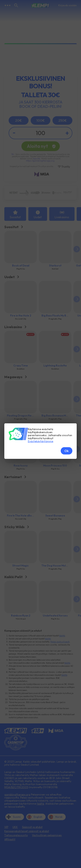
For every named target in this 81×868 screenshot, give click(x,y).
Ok (67, 400)
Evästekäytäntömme (40, 391)
